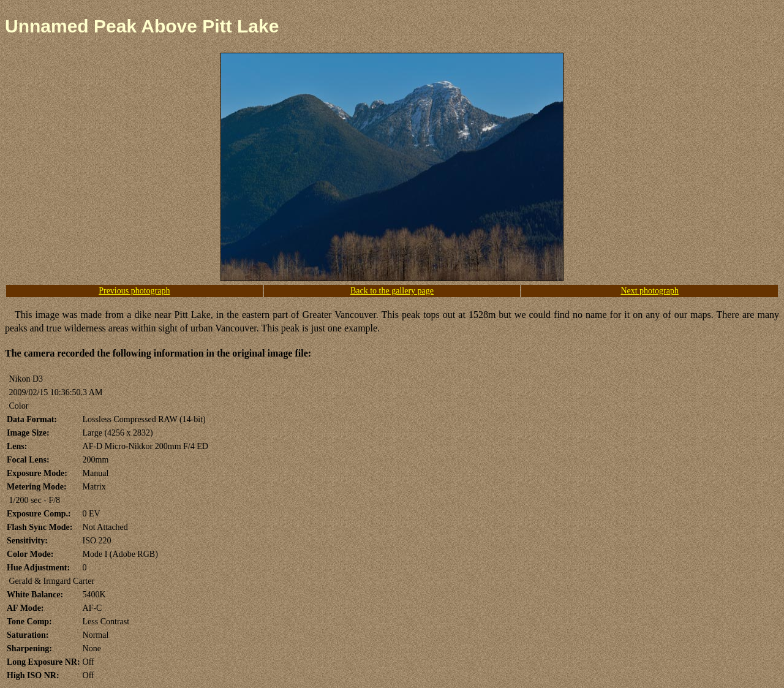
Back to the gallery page (392, 291)
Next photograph (649, 291)
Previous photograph (134, 291)
